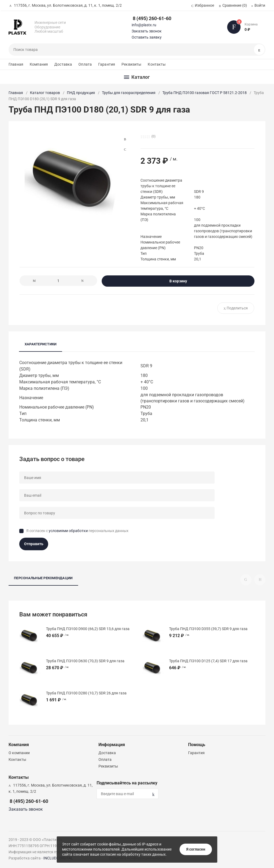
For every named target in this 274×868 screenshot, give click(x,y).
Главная (16, 64)
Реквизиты (131, 64)
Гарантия (107, 64)
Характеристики (41, 344)
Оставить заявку (147, 37)
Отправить (34, 544)
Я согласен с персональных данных (77, 531)
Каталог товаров (45, 93)
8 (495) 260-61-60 (152, 18)
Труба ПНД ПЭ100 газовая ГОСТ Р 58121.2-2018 (205, 93)
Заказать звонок (147, 31)
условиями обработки (68, 531)
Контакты (157, 64)
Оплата (85, 64)
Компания (39, 64)
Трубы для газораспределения (129, 93)
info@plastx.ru (144, 25)
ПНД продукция (81, 93)
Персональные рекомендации (43, 578)
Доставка (63, 64)
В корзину (178, 281)
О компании (19, 753)
